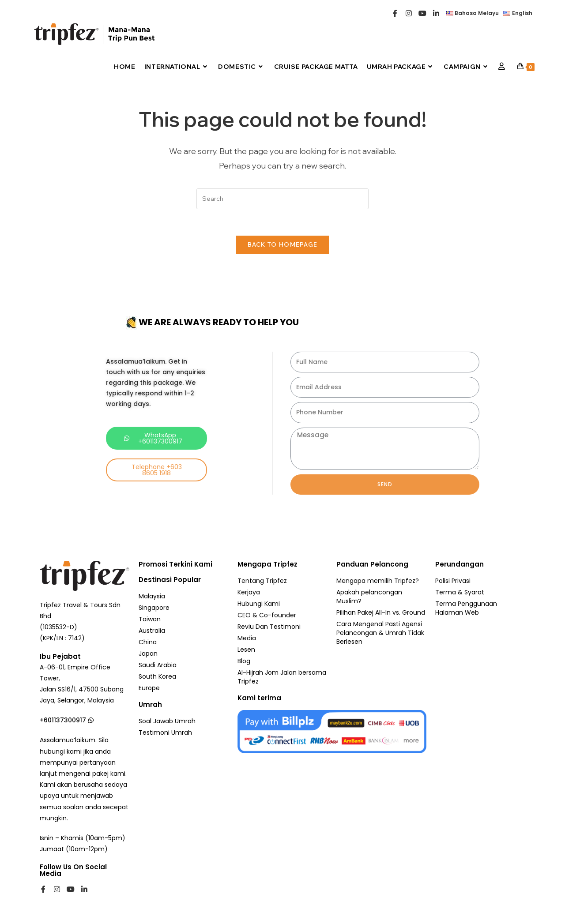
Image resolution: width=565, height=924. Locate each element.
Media (247, 639)
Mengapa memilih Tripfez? (378, 581)
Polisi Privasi (453, 581)
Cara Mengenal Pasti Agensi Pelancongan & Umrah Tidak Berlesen (380, 633)
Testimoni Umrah (165, 733)
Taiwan (150, 620)
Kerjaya (249, 593)
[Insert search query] (282, 199)
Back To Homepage (283, 245)
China (148, 642)
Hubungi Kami (259, 604)
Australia (152, 631)
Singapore (154, 608)
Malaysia (152, 597)
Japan (148, 654)
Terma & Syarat (460, 593)
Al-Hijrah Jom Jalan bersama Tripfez (282, 677)
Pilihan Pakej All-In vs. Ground (381, 613)
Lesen (246, 650)
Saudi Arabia (158, 665)
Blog (244, 661)
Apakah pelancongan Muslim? (369, 597)
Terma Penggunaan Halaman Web (466, 608)
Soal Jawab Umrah (167, 721)
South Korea (157, 677)
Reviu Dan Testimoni (269, 627)
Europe (149, 688)
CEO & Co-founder (267, 616)
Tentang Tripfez (262, 581)
